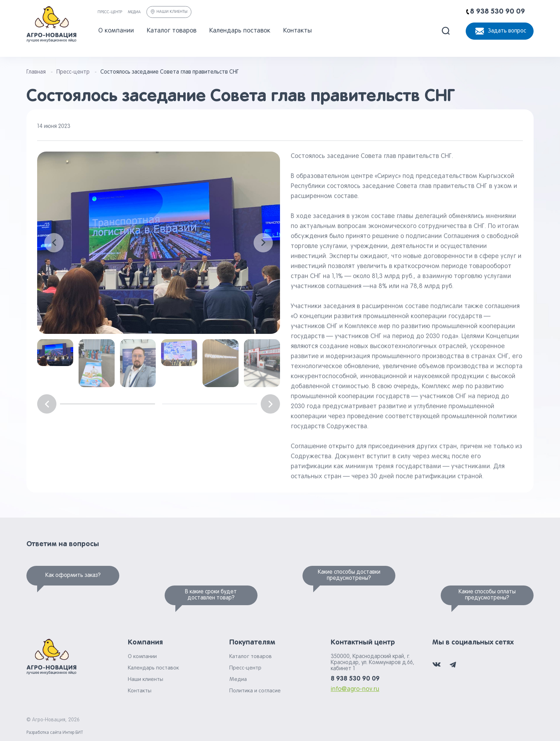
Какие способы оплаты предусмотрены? (487, 595)
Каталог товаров (172, 31)
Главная (36, 72)
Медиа (134, 12)
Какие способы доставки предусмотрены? (349, 575)
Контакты (297, 31)
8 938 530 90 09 (355, 679)
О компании (116, 31)
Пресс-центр (110, 12)
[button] (54, 243)
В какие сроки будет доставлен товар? (211, 595)
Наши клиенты (169, 12)
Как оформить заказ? (73, 575)
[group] (159, 243)
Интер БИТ (73, 733)
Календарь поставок (240, 31)
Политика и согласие (255, 691)
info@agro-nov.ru (355, 689)
